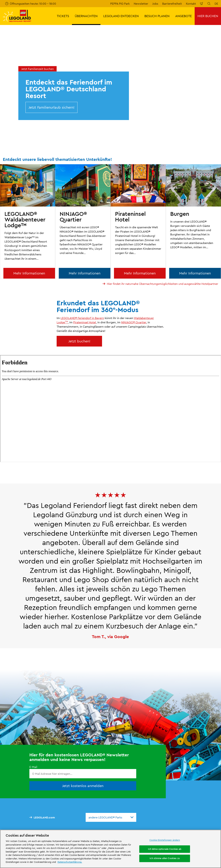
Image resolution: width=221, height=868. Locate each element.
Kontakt (191, 4)
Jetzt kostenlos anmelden (83, 786)
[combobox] (111, 817)
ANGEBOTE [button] (184, 16)
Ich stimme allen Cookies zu (165, 858)
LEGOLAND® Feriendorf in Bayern (82, 318)
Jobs (155, 4)
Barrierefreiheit (172, 4)
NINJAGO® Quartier (134, 322)
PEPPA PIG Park (120, 4)
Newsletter (141, 4)
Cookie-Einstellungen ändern (165, 840)
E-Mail (33, 767)
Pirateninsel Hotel (85, 322)
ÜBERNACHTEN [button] (86, 16)
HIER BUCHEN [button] (208, 16)
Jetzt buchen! (79, 341)
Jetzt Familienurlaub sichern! (51, 107)
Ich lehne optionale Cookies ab (165, 849)
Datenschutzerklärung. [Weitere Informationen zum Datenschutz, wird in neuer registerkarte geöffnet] (70, 862)
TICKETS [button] (63, 16)
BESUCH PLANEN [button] (157, 16)
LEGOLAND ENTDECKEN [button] (121, 16)
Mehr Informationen (29, 273)
